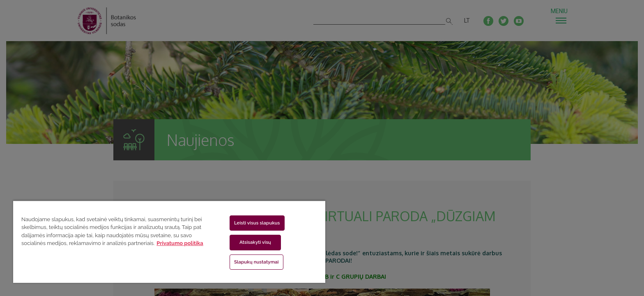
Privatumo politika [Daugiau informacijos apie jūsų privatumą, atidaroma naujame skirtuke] (180, 243)
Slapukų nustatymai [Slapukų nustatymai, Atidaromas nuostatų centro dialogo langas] (256, 262)
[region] (169, 242)
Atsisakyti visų (255, 242)
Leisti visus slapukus (257, 223)
